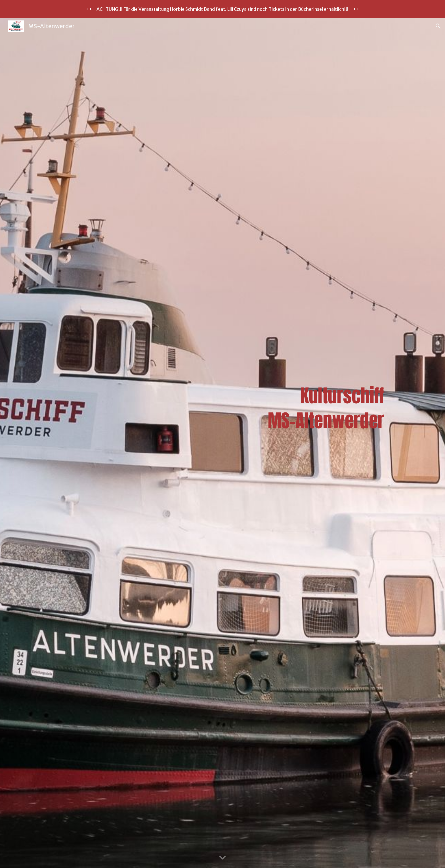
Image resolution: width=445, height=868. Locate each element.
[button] (438, 26)
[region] (222, 9)
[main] (222, 443)
